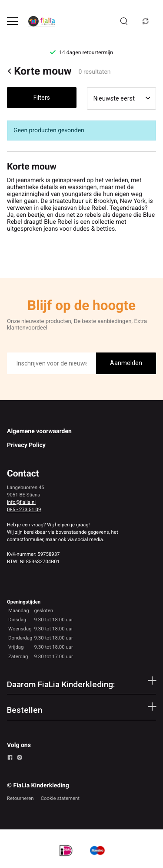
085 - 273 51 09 (24, 509)
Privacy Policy (26, 445)
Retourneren (20, 798)
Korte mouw (39, 71)
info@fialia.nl (21, 502)
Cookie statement (60, 798)
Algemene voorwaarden (39, 431)
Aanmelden (126, 363)
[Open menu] (12, 21)
